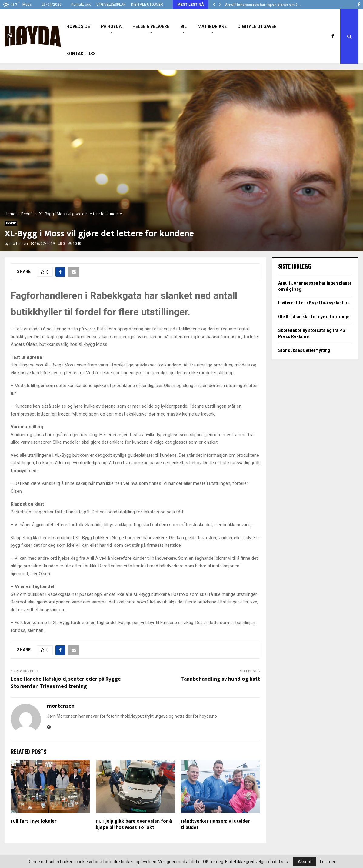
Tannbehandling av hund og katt (220, 679)
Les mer (328, 862)
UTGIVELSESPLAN (111, 5)
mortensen (19, 244)
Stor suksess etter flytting (304, 350)
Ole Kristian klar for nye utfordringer (315, 317)
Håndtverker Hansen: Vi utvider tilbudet (215, 824)
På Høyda (111, 26)
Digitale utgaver (257, 26)
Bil (183, 26)
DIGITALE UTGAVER (147, 5)
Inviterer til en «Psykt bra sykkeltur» (314, 303)
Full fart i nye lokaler (33, 821)
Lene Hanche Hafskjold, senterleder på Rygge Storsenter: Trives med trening (66, 683)
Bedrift (11, 223)
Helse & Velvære (151, 26)
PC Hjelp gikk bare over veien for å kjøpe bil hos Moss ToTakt (134, 824)
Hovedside (78, 26)
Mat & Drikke (212, 26)
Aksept (305, 862)
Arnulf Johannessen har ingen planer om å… (263, 5)
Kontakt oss (81, 5)
